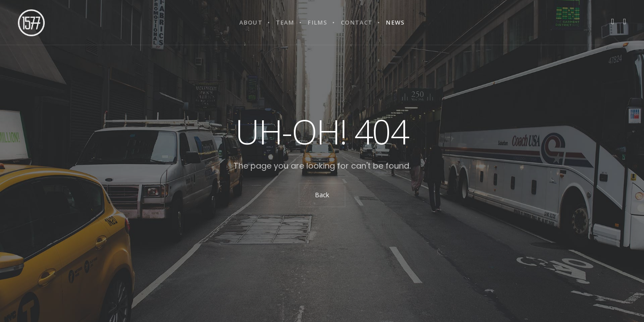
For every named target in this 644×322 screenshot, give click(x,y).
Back (322, 195)
